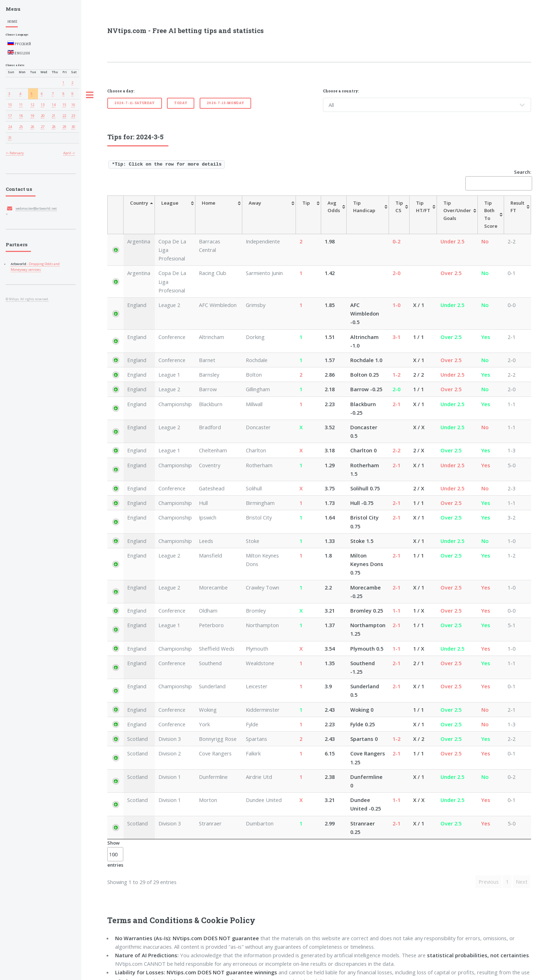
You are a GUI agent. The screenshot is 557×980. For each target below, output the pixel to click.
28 (54, 127)
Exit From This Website (173, 965)
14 (54, 105)
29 (64, 127)
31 (10, 138)
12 (32, 105)
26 (32, 127)
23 (73, 116)
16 (73, 105)
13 (43, 105)
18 (21, 116)
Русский (19, 43)
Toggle (90, 95)
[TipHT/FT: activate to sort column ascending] (414, 211)
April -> (69, 153)
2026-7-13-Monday (226, 103)
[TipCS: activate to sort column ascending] (390, 211)
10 (10, 105)
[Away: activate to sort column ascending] (263, 211)
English (19, 53)
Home (13, 21)
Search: (498, 180)
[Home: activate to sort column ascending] (223, 211)
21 (54, 116)
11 (21, 105)
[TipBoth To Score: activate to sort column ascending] (486, 211)
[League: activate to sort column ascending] (178, 211)
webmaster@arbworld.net (36, 208)
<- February (15, 153)
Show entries (115, 752)
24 (10, 127)
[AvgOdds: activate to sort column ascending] (317, 211)
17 (10, 116)
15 (64, 105)
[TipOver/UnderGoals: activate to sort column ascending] (448, 211)
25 (21, 127)
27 (43, 127)
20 (43, 116)
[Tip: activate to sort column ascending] (293, 211)
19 (32, 116)
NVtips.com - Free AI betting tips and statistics (185, 31)
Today (181, 103)
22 (64, 116)
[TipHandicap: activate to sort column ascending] (355, 211)
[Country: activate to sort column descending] (136, 211)
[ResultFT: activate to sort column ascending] (517, 211)
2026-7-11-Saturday (135, 103)
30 (73, 127)
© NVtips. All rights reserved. (27, 299)
